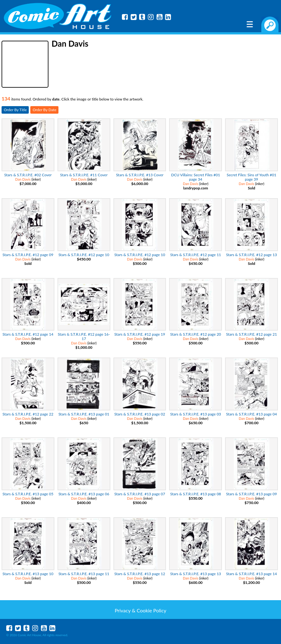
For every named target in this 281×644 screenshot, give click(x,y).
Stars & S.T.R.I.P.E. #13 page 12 (140, 574)
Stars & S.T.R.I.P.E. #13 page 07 (140, 494)
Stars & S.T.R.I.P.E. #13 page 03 (196, 414)
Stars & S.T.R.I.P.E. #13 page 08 (196, 494)
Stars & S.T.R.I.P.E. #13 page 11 (84, 574)
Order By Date (44, 110)
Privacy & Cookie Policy (140, 610)
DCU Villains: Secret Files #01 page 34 (196, 177)
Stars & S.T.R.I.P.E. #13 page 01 (84, 414)
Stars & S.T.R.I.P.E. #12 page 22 (28, 414)
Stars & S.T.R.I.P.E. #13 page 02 (140, 414)
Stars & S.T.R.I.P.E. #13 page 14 (251, 574)
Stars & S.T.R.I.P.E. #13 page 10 (28, 574)
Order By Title (15, 110)
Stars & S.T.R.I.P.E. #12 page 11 (196, 255)
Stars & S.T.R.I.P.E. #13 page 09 (251, 494)
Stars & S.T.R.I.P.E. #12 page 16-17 (84, 336)
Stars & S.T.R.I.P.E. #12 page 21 (251, 334)
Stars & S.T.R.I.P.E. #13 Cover (140, 175)
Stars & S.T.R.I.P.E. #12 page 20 (196, 334)
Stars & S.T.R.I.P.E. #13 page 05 (28, 494)
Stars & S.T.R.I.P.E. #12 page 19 (140, 334)
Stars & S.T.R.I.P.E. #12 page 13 (251, 255)
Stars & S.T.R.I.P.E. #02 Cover (28, 175)
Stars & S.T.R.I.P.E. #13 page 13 (196, 574)
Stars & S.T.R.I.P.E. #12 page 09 (28, 255)
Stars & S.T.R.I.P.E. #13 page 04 (251, 414)
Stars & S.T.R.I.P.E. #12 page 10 (84, 255)
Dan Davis (23, 179)
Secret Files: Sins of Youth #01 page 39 (251, 177)
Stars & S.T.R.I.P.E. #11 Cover (84, 175)
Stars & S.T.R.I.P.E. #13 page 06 (84, 494)
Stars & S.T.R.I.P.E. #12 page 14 (28, 334)
